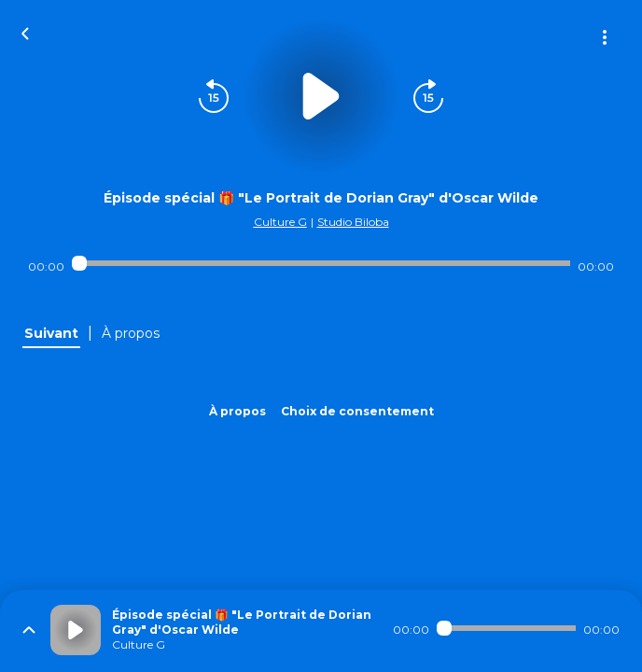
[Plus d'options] (605, 37)
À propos (237, 411)
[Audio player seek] (321, 263)
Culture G (280, 222)
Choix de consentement (357, 411)
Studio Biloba (353, 222)
